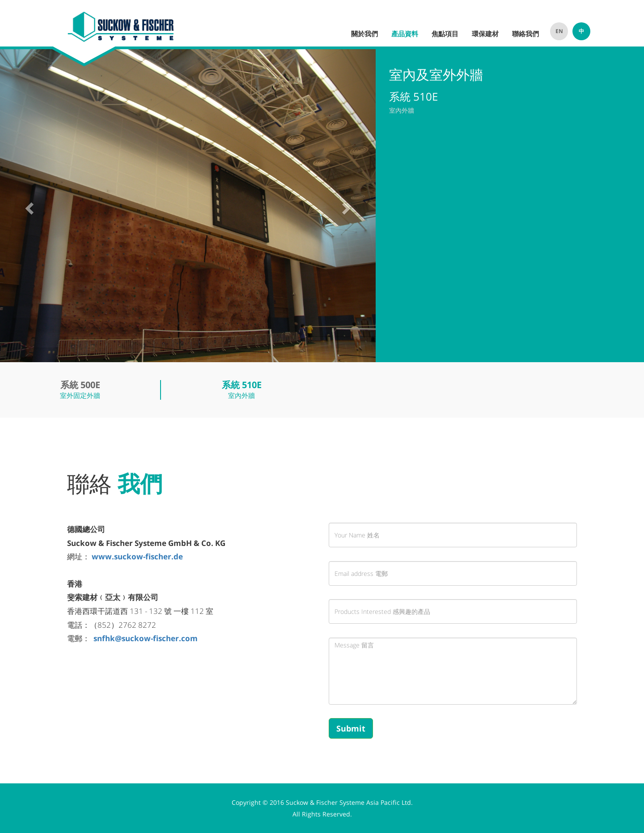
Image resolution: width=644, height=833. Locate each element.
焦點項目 (445, 34)
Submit (351, 728)
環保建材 (485, 34)
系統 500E (80, 385)
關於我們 (364, 34)
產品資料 (405, 34)
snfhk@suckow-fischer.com (146, 638)
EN (559, 31)
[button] (28, 206)
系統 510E (242, 385)
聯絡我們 (525, 34)
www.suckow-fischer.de (138, 556)
